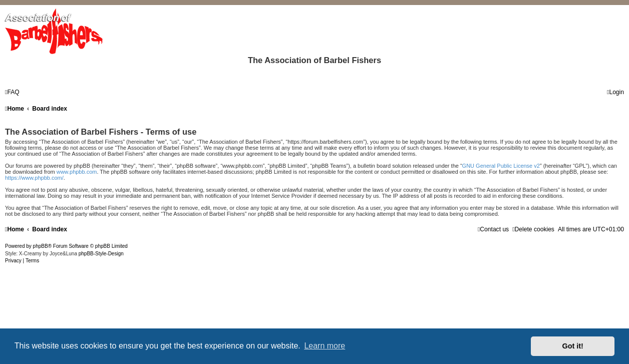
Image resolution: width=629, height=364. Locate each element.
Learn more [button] (325, 346)
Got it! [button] (573, 346)
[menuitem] (12, 92)
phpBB (41, 246)
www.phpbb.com (77, 172)
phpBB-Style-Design (101, 254)
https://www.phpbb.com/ (34, 178)
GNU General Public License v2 (501, 166)
